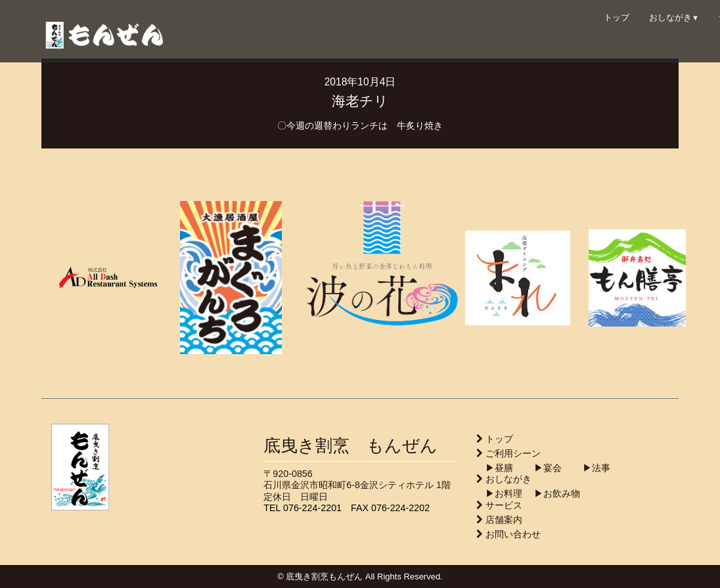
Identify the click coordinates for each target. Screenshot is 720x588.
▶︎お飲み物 (552, 493)
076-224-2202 (400, 508)
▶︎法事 (587, 468)
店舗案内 (504, 520)
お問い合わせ (513, 534)
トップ (617, 17)
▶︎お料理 (499, 493)
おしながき (674, 17)
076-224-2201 (312, 508)
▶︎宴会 (539, 468)
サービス (504, 505)
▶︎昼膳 (495, 468)
